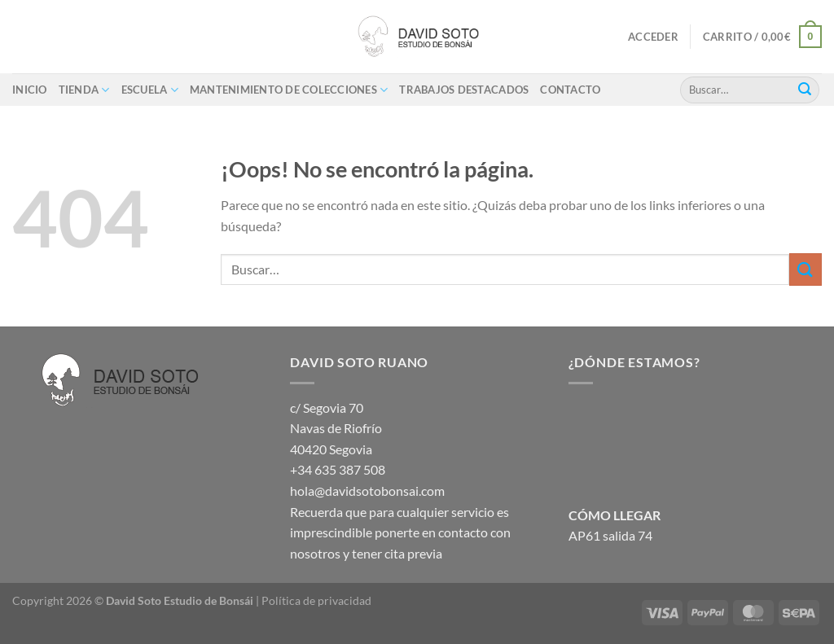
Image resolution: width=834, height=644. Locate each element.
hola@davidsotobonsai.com (367, 491)
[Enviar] (805, 90)
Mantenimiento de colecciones (289, 90)
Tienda (84, 90)
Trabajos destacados (464, 90)
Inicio (30, 90)
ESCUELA (150, 90)
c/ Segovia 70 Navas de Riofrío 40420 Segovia (336, 428)
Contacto (570, 90)
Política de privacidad (316, 600)
